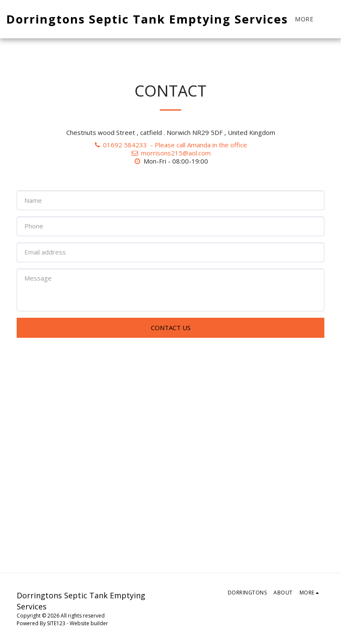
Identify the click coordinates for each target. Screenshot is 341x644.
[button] (335, 19)
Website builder (89, 623)
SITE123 (56, 623)
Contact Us (171, 328)
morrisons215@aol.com (170, 153)
